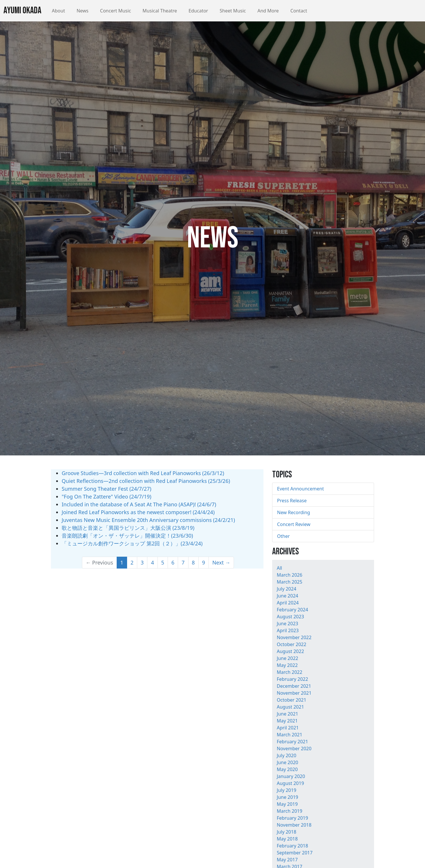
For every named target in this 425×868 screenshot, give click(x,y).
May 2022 (287, 665)
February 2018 (292, 846)
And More (268, 11)
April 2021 (288, 728)
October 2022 (292, 644)
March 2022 (290, 672)
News (82, 11)
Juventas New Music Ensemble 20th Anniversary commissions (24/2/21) (148, 520)
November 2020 (294, 749)
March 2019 (290, 811)
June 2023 (287, 624)
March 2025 (290, 582)
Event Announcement (301, 489)
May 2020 (287, 769)
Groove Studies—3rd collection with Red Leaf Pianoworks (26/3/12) (143, 473)
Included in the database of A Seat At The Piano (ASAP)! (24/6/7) (139, 504)
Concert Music (116, 11)
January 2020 (291, 776)
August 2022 (290, 651)
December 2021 (294, 686)
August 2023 (290, 617)
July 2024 (286, 589)
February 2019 (292, 818)
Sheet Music (233, 11)
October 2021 (292, 700)
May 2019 (287, 804)
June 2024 (287, 596)
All (279, 568)
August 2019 (290, 783)
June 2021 (287, 714)
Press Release (292, 501)
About (58, 11)
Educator (198, 11)
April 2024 (288, 603)
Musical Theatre (160, 11)
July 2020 (286, 755)
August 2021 (290, 707)
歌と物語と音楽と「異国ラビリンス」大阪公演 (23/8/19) (128, 528)
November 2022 (294, 637)
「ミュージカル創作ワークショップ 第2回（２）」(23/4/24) (132, 543)
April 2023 (288, 630)
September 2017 (295, 853)
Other (283, 536)
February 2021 (292, 742)
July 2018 (286, 832)
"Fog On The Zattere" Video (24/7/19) (107, 496)
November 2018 (294, 825)
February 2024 (292, 610)
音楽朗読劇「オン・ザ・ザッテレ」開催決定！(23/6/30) (127, 536)
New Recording (294, 512)
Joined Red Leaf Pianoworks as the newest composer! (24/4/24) (138, 512)
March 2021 (290, 735)
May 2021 (287, 721)
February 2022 (292, 679)
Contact (299, 11)
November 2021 (294, 693)
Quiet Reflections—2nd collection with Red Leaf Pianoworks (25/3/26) (146, 481)
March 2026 (290, 575)
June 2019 (287, 797)
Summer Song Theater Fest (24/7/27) (107, 489)
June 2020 (287, 762)
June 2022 (287, 658)
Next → (221, 562)
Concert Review (294, 524)
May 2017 (287, 860)
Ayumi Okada (22, 11)
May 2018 (287, 839)
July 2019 (286, 790)
